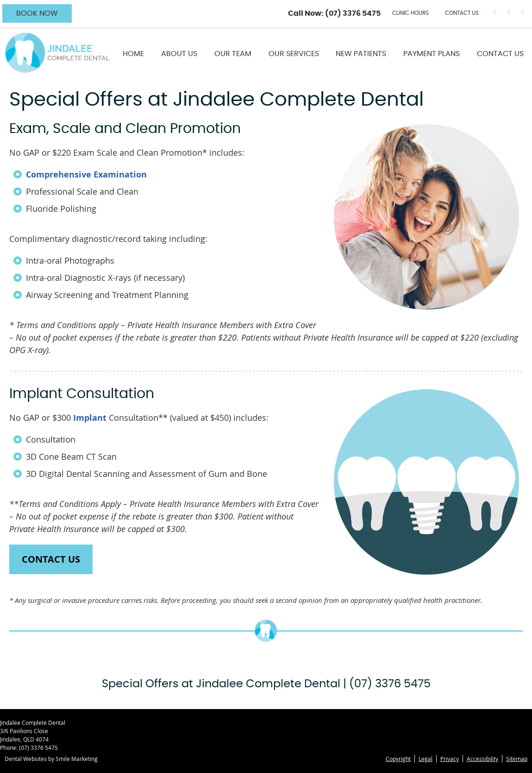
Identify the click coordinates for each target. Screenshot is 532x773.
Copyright (398, 759)
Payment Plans (432, 54)
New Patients (361, 54)
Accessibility (482, 759)
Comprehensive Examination (86, 174)
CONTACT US (462, 13)
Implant (90, 418)
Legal (426, 759)
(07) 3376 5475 (353, 13)
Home (133, 54)
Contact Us (500, 54)
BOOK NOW (37, 13)
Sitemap (517, 759)
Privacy (450, 759)
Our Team (233, 54)
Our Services (294, 54)
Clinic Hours (410, 13)
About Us (179, 54)
